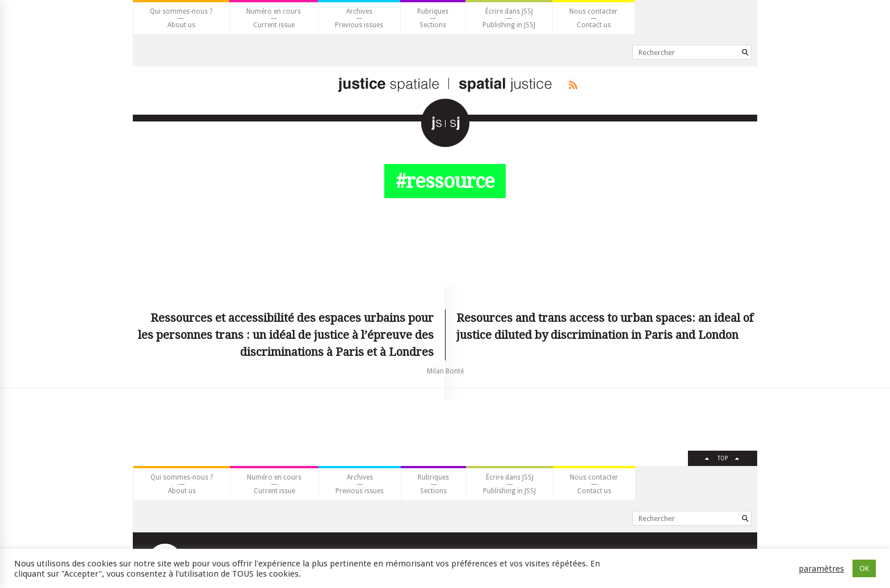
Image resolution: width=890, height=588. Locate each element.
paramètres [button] (821, 569)
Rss (571, 85)
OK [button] (864, 568)
